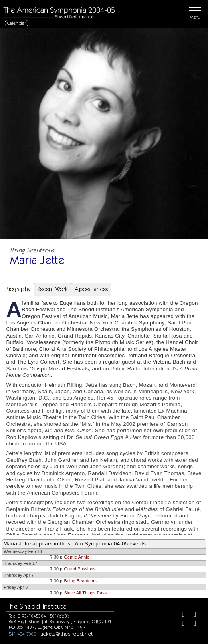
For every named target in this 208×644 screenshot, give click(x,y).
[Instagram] (180, 624)
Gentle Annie (77, 557)
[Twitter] (192, 615)
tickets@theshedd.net (67, 634)
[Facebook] (180, 615)
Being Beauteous (81, 581)
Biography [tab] (18, 289)
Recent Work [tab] (52, 289)
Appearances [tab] (91, 289)
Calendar (17, 23)
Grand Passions (80, 569)
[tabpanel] (104, 431)
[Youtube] (192, 624)
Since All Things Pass (86, 593)
